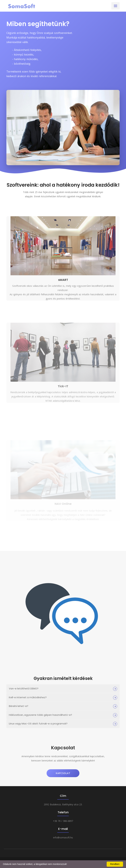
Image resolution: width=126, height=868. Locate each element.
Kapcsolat (63, 773)
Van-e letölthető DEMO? (24, 688)
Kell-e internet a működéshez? (28, 697)
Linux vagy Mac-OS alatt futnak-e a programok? (38, 724)
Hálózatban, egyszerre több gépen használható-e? (40, 715)
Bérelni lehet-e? (19, 706)
